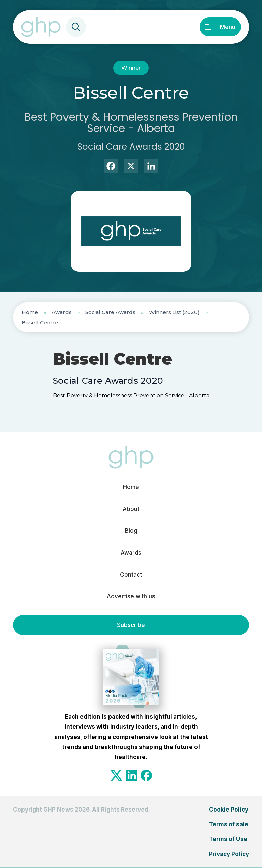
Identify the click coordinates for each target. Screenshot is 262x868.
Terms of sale (229, 824)
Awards (62, 312)
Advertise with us (131, 596)
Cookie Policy (229, 810)
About (131, 509)
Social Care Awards (110, 312)
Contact (131, 575)
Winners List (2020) (174, 312)
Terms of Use (228, 839)
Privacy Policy (229, 854)
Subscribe (131, 625)
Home (30, 312)
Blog (131, 531)
